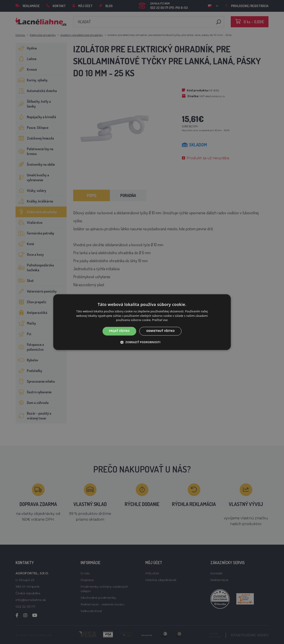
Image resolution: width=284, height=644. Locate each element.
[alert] (142, 322)
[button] (142, 342)
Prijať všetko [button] (119, 331)
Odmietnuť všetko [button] (160, 331)
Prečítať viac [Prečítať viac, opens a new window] (160, 320)
